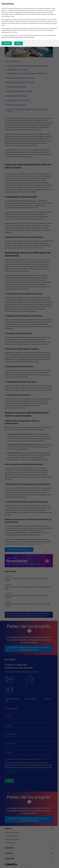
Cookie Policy (30, 37)
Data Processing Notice (17, 37)
